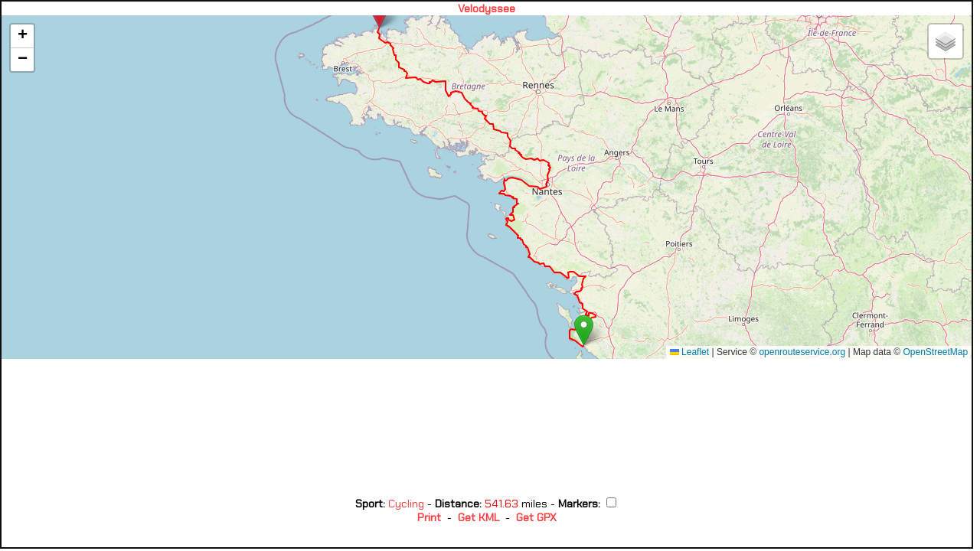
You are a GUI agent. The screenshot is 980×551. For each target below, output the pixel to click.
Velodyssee (487, 8)
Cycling (408, 504)
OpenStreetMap (935, 352)
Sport (369, 504)
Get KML (479, 517)
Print (429, 517)
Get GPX (536, 517)
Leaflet (689, 352)
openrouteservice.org (802, 352)
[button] (584, 330)
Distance (457, 504)
